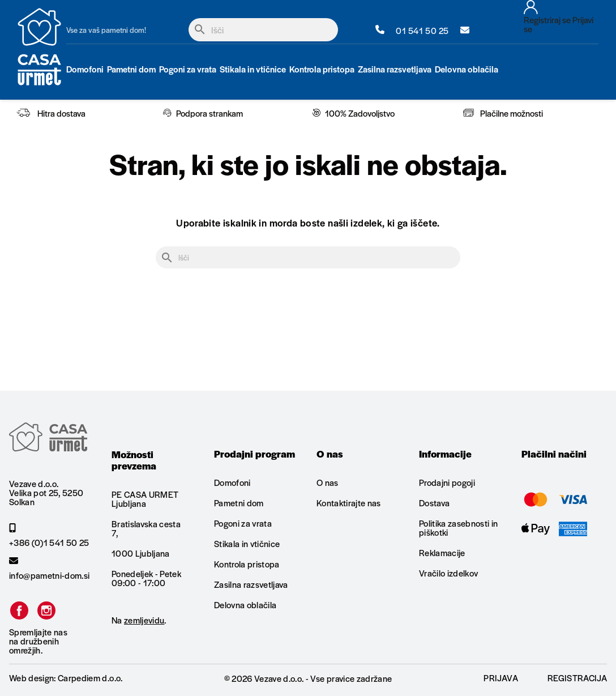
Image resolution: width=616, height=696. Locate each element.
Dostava (434, 503)
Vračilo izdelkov (448, 573)
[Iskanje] (263, 30)
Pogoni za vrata (243, 523)
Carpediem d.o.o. (90, 678)
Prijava (500, 678)
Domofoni (232, 483)
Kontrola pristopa (247, 564)
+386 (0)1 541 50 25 (49, 535)
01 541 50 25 (412, 30)
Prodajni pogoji (447, 483)
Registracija (577, 678)
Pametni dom (239, 503)
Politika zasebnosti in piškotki (458, 528)
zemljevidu (144, 620)
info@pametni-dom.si (49, 568)
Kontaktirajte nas (349, 503)
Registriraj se (547, 20)
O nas (328, 483)
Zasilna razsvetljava (251, 584)
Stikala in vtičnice (247, 543)
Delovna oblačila (245, 605)
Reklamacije (442, 552)
